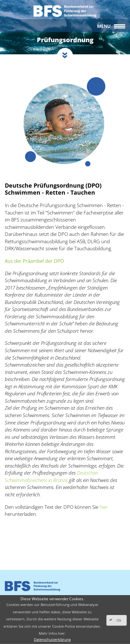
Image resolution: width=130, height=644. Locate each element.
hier (104, 507)
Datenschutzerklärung (52, 639)
